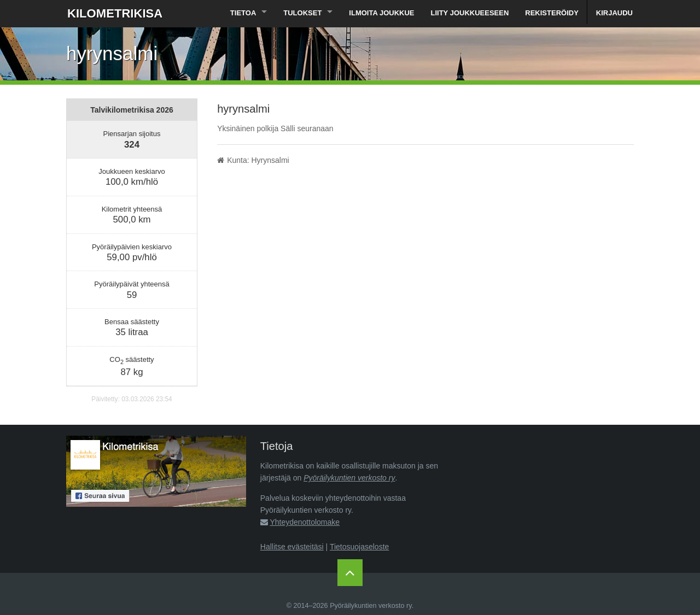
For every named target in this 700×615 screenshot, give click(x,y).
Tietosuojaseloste (359, 547)
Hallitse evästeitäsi (292, 547)
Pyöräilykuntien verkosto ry (349, 478)
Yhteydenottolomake (305, 522)
